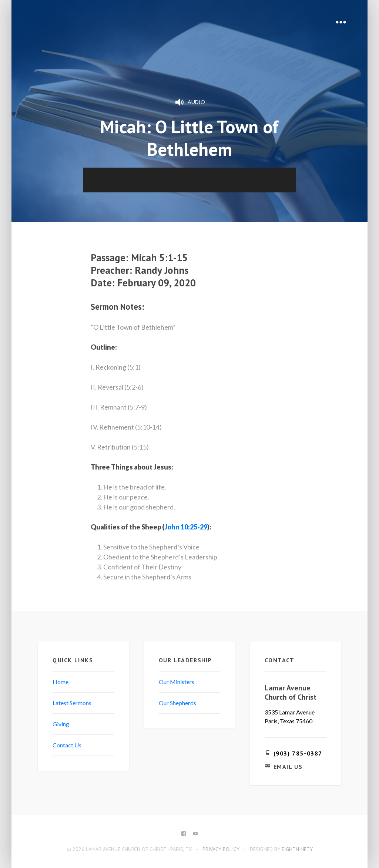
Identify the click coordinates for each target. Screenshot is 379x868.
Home (61, 682)
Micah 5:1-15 (159, 258)
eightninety (297, 849)
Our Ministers (177, 682)
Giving (61, 724)
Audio (189, 102)
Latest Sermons (72, 703)
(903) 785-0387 (298, 753)
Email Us (288, 767)
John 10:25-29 (186, 527)
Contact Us (67, 745)
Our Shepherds (177, 703)
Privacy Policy (221, 849)
